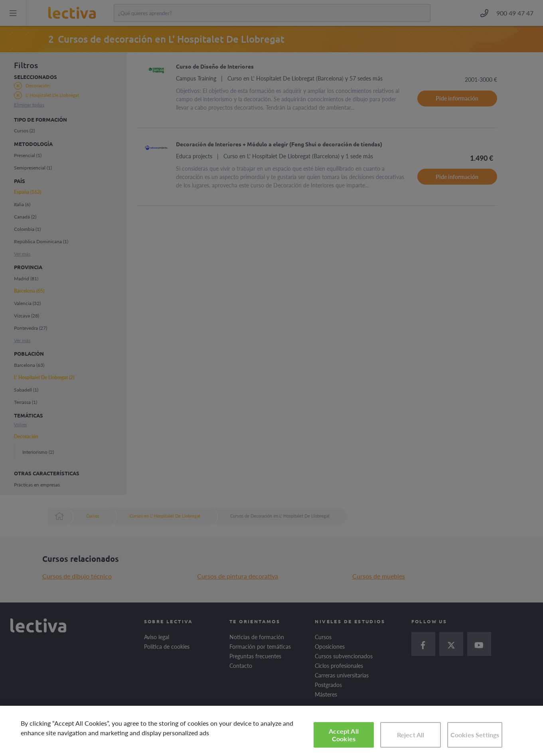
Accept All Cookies (344, 735)
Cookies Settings (475, 735)
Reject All (411, 735)
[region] (271, 731)
